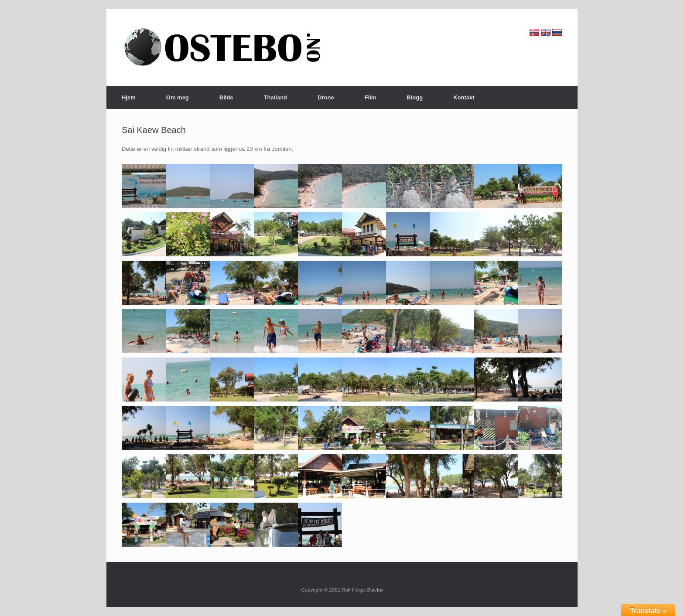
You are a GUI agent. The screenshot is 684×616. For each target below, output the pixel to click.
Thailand (275, 97)
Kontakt (464, 97)
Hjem (129, 97)
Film (371, 97)
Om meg (178, 97)
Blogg (415, 97)
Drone (326, 97)
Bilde (226, 97)
